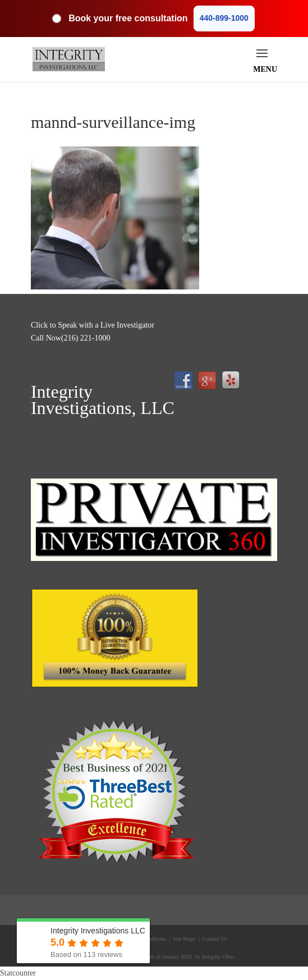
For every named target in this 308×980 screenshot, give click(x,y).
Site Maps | (185, 939)
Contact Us (214, 939)
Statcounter (18, 973)
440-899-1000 (224, 18)
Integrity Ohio (217, 957)
